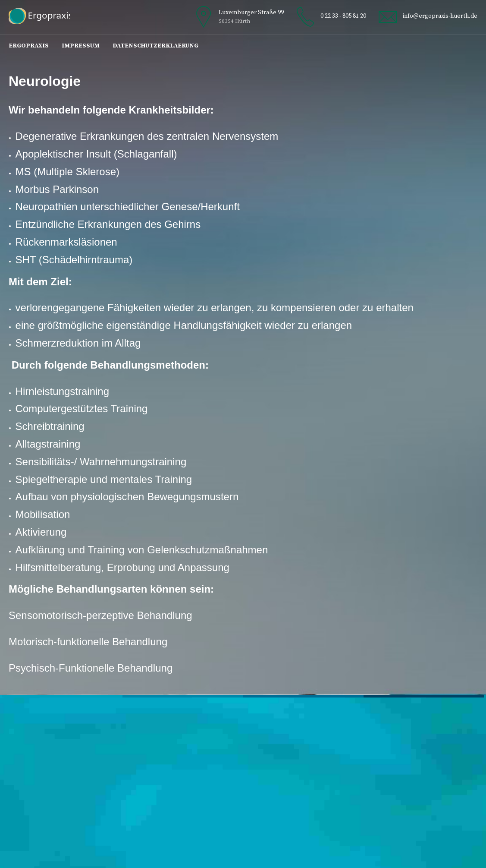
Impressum (81, 46)
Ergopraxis (29, 46)
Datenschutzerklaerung (155, 46)
